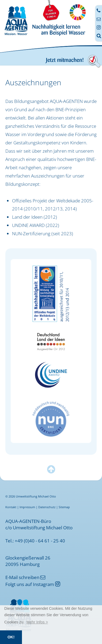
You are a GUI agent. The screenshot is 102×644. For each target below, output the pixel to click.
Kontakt (11, 507)
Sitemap (64, 507)
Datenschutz (47, 507)
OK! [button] (11, 637)
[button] (37, 622)
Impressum (27, 507)
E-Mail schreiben (25, 577)
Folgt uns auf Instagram (33, 584)
